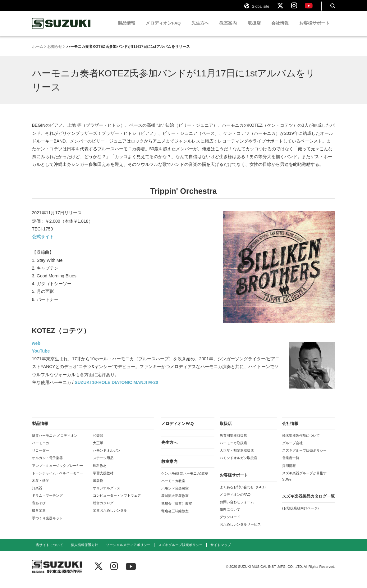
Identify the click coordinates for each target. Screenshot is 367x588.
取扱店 (254, 29)
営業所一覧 (291, 463)
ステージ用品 (103, 463)
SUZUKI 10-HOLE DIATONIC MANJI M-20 (116, 388)
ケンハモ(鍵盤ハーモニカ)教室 (185, 479)
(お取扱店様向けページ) (300, 514)
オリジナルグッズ (107, 494)
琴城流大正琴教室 (175, 501)
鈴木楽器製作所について (301, 441)
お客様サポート (314, 29)
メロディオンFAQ (163, 29)
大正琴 (98, 449)
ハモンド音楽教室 (175, 494)
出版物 (98, 486)
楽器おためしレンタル (110, 516)
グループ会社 (292, 449)
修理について (230, 515)
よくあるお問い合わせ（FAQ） (244, 492)
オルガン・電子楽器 (47, 463)
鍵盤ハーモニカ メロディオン (55, 441)
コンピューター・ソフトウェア (117, 501)
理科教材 (100, 471)
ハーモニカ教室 (173, 486)
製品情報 (126, 29)
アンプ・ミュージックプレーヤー (58, 471)
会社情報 (280, 29)
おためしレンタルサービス (240, 530)
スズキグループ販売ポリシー (304, 456)
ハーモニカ (41, 449)
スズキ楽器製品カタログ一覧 (308, 502)
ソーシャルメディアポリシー (128, 550)
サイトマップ (221, 550)
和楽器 (98, 441)
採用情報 (289, 471)
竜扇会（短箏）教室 (177, 509)
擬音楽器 (39, 516)
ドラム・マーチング (47, 501)
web (36, 349)
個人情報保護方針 (85, 550)
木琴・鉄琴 (41, 486)
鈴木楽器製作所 (62, 29)
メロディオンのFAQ (235, 500)
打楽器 (37, 494)
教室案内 (228, 29)
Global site (257, 9)
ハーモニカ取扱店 (233, 449)
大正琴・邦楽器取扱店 (237, 456)
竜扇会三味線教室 (175, 516)
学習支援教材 (103, 478)
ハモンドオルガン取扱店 (239, 463)
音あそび (39, 508)
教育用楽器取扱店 (233, 441)
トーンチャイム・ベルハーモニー (58, 478)
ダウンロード (230, 522)
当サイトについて (49, 550)
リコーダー (41, 456)
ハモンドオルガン (107, 456)
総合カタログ (103, 508)
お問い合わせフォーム (237, 508)
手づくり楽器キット (47, 523)
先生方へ (200, 29)
